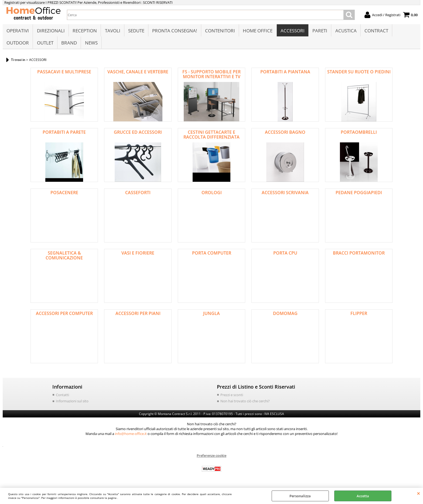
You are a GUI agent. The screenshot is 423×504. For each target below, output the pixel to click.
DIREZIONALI (51, 31)
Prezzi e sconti (232, 398)
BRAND (69, 45)
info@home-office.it (131, 437)
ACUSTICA (345, 31)
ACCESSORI (291, 31)
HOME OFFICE (257, 31)
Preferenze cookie (211, 458)
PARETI (319, 31)
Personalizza (300, 496)
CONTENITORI (219, 31)
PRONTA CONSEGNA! (174, 31)
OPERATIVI (18, 31)
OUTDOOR (18, 45)
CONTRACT (375, 31)
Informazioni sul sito (72, 404)
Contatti (62, 398)
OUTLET (45, 45)
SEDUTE (136, 31)
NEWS (91, 45)
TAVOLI (112, 31)
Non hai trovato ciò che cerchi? (245, 404)
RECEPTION (84, 31)
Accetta (363, 496)
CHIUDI (419, 493)
